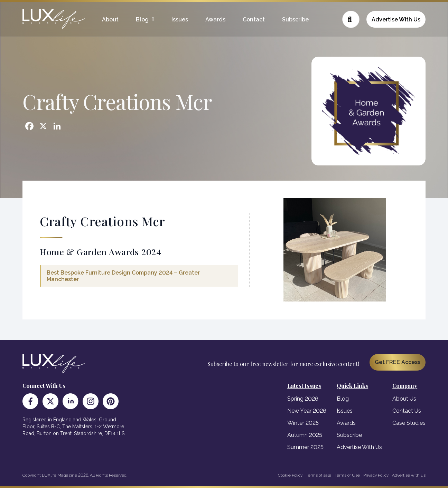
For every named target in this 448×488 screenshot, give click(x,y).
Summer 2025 (305, 447)
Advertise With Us (396, 20)
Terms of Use (347, 475)
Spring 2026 (303, 399)
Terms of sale (319, 475)
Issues (180, 20)
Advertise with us (409, 475)
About (110, 20)
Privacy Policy (376, 475)
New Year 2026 (307, 411)
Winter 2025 (303, 423)
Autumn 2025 (305, 435)
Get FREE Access (398, 362)
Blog (142, 20)
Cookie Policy (290, 475)
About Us (404, 399)
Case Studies (409, 423)
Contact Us (407, 411)
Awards (215, 20)
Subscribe (295, 20)
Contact (254, 20)
